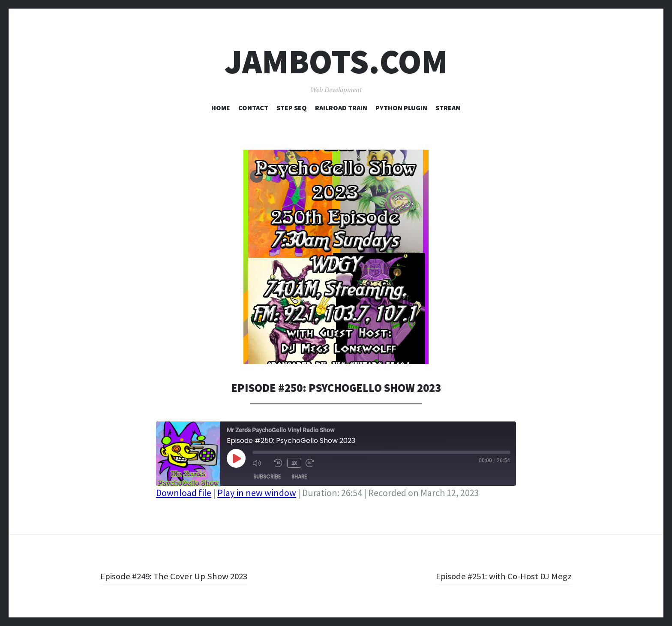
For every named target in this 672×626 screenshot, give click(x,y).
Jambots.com (336, 62)
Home (221, 108)
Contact (253, 108)
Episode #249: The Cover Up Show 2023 (177, 576)
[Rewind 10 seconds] (278, 463)
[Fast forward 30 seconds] (314, 463)
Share (299, 476)
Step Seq (292, 108)
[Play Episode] (236, 458)
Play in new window (257, 493)
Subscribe (267, 476)
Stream (448, 108)
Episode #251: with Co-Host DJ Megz (501, 576)
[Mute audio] (261, 463)
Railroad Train (341, 108)
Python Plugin (401, 108)
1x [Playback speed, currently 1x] (294, 462)
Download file (184, 493)
